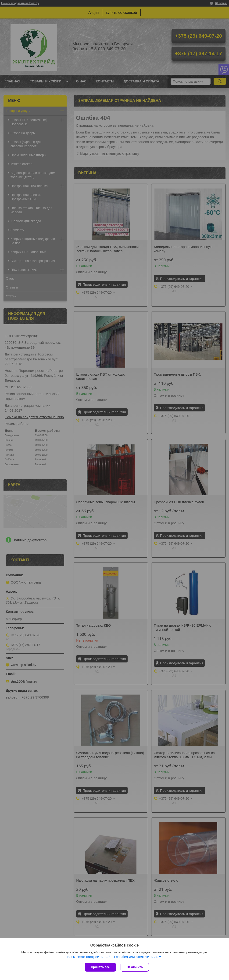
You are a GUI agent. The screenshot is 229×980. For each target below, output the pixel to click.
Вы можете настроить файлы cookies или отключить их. (113, 957)
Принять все (100, 967)
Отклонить (135, 967)
